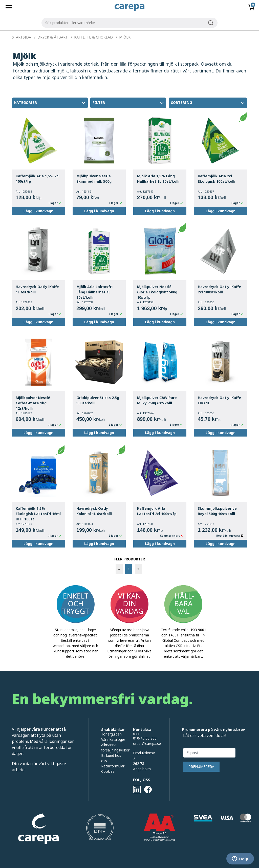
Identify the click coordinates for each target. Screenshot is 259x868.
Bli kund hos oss (111, 758)
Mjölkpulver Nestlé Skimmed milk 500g (94, 179)
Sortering (208, 103)
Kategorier (50, 103)
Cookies (108, 771)
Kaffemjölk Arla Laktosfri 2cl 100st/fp (157, 511)
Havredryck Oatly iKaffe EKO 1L (219, 400)
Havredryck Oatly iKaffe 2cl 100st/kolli (219, 289)
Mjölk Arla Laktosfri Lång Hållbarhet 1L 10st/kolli (94, 292)
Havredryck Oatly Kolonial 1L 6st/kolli (94, 511)
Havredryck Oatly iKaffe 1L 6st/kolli (37, 289)
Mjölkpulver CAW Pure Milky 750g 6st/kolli (157, 400)
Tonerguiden (111, 734)
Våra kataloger (113, 739)
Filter (129, 103)
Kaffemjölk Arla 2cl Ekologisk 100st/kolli (217, 179)
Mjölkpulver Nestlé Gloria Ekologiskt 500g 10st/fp (157, 292)
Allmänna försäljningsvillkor (113, 747)
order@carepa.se (147, 743)
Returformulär (113, 766)
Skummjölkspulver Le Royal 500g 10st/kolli (217, 511)
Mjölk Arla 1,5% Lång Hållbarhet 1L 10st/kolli (158, 179)
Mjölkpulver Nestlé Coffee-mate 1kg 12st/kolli (33, 403)
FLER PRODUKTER (130, 559)
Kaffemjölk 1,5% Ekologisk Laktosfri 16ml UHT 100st (38, 514)
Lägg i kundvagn (38, 211)
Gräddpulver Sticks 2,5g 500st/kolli (98, 400)
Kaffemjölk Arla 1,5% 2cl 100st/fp (38, 179)
